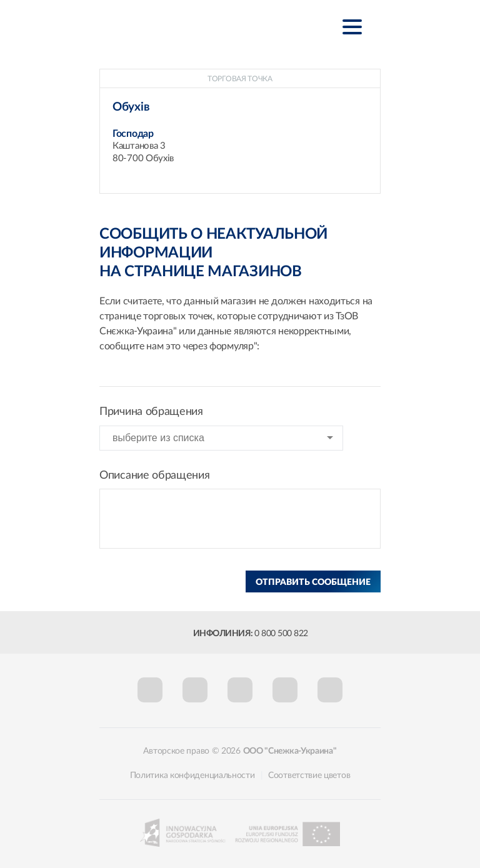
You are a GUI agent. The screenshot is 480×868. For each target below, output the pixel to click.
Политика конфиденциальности (192, 776)
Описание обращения (155, 476)
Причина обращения (151, 412)
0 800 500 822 (281, 634)
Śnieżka (171, 26)
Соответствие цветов (309, 776)
